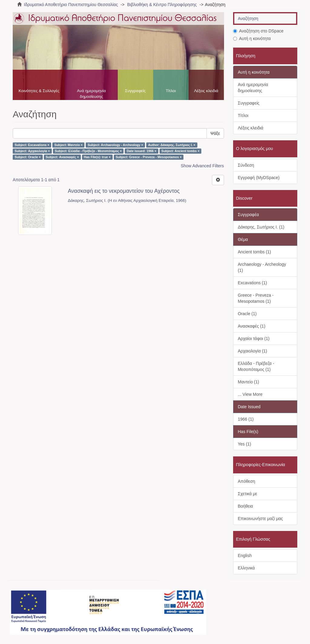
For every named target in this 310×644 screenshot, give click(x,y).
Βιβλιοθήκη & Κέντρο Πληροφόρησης (162, 5)
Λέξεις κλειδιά (206, 91)
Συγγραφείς (135, 91)
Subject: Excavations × (32, 145)
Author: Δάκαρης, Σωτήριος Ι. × (172, 145)
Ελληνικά (246, 568)
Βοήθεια (246, 506)
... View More (250, 394)
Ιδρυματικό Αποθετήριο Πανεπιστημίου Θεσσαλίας (71, 5)
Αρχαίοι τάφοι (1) (254, 339)
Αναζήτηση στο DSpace (258, 31)
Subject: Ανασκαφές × (62, 157)
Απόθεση (247, 481)
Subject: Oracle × (28, 157)
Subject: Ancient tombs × (180, 151)
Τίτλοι (171, 91)
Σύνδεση (246, 165)
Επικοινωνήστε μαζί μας (261, 519)
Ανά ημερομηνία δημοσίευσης (91, 94)
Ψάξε (215, 133)
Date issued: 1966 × (142, 151)
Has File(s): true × (97, 157)
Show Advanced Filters (202, 166)
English (245, 556)
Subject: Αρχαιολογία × (32, 151)
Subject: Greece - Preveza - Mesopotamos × (149, 157)
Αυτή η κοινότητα (252, 38)
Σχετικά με (248, 494)
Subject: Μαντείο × (68, 145)
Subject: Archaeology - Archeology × (115, 145)
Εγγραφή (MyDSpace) (259, 178)
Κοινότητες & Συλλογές (39, 91)
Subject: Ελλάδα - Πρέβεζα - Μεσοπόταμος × (88, 151)
